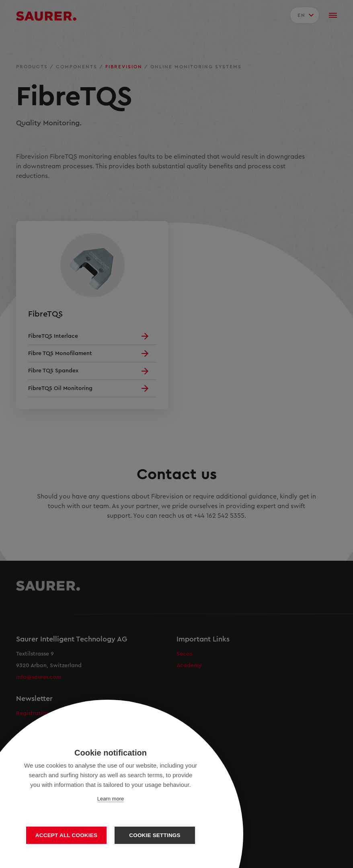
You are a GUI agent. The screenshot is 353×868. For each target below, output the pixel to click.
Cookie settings (155, 835)
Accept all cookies (66, 835)
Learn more (111, 799)
